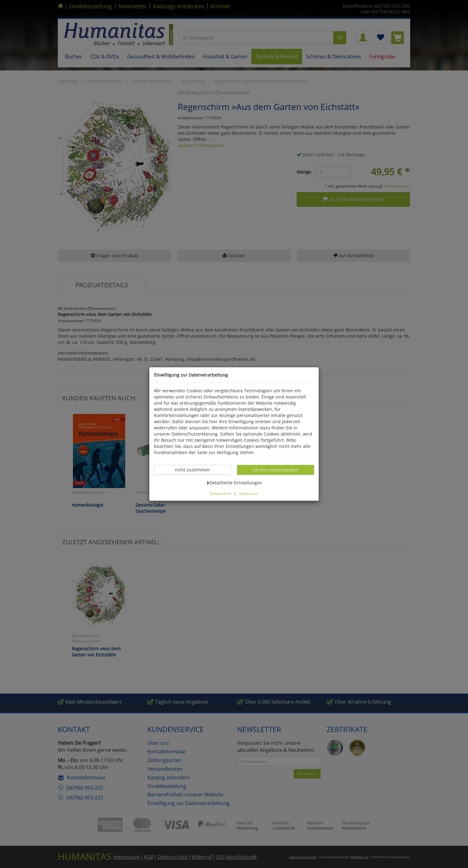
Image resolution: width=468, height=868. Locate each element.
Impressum (248, 493)
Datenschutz (221, 493)
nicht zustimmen (196, 470)
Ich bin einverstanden (275, 470)
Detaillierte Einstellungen (234, 482)
